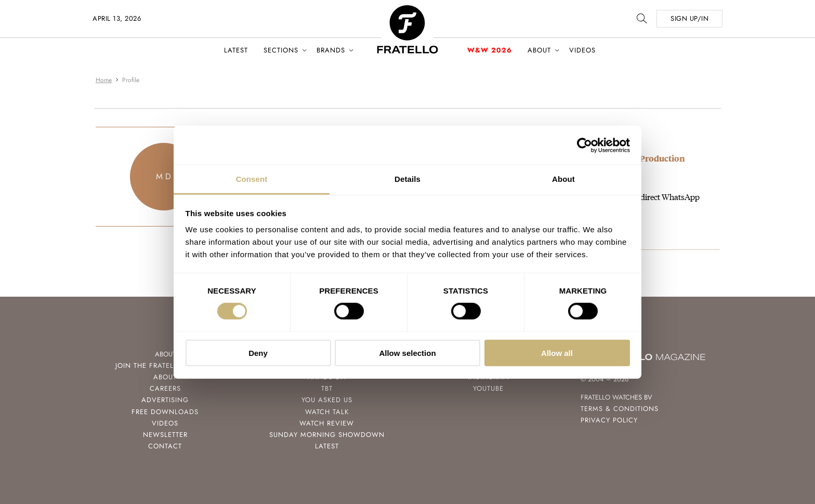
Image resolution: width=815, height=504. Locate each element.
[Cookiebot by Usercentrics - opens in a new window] (584, 145)
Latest (236, 50)
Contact (165, 446)
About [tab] (563, 179)
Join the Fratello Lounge (165, 366)
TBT (327, 388)
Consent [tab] (252, 179)
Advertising (165, 400)
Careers (165, 388)
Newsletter (165, 435)
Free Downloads (165, 412)
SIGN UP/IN (689, 18)
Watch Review (327, 423)
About (539, 50)
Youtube (488, 388)
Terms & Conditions (620, 409)
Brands (331, 50)
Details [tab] (407, 179)
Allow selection (407, 353)
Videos (582, 50)
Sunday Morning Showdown (327, 435)
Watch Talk (327, 412)
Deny (258, 353)
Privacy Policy (609, 420)
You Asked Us (327, 400)
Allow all (557, 353)
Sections (281, 50)
